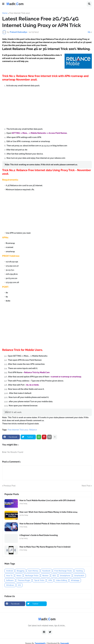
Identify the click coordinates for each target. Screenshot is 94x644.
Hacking (79, 571)
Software (10, 580)
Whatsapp (75, 580)
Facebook (46, 571)
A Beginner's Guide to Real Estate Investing (39, 535)
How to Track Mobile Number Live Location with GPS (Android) (47, 500)
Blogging (21, 571)
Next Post (86, 486)
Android (9, 571)
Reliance (33, 430)
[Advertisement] (48, 107)
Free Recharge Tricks (63, 571)
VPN (50, 580)
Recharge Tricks (32, 576)
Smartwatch (79, 576)
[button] (3, 4)
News (19, 576)
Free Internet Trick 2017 (20, 13)
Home (5, 13)
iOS (19, 585)
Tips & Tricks (39, 580)
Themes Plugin (24, 580)
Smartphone (65, 576)
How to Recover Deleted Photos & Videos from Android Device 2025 (50, 524)
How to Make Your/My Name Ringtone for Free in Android (45, 547)
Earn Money (33, 571)
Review (45, 576)
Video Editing (61, 580)
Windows (10, 585)
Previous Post (10, 486)
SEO (54, 576)
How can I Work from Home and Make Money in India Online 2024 (48, 512)
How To (9, 576)
